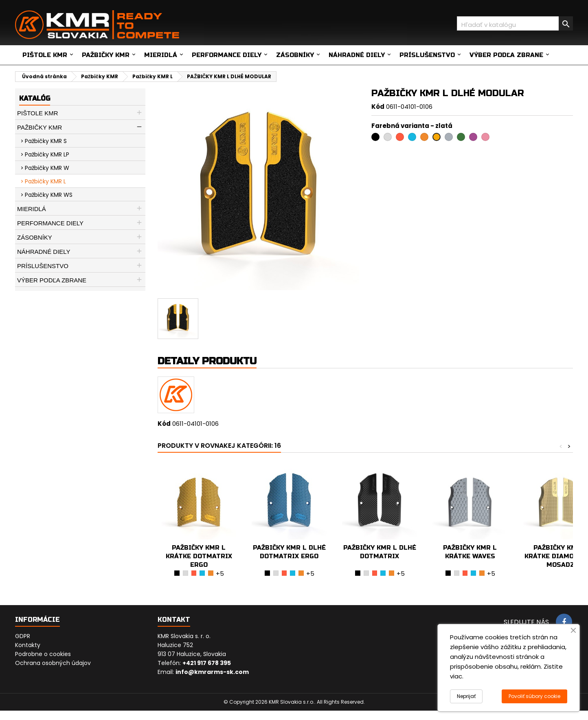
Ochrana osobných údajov (53, 663)
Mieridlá (161, 55)
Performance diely (227, 55)
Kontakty (28, 645)
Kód (378, 107)
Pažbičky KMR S (46, 141)
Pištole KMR (45, 55)
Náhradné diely (357, 55)
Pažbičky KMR (106, 55)
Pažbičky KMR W (47, 168)
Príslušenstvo (427, 55)
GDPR (23, 636)
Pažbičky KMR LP (47, 154)
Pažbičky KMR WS (49, 195)
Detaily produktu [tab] (207, 361)
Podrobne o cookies (43, 654)
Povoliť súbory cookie (534, 696)
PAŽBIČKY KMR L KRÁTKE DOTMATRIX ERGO (199, 556)
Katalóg (35, 98)
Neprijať (466, 696)
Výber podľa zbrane (506, 55)
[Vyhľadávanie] (515, 23)
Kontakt (174, 620)
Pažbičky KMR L (45, 181)
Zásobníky (295, 55)
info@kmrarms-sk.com (212, 672)
